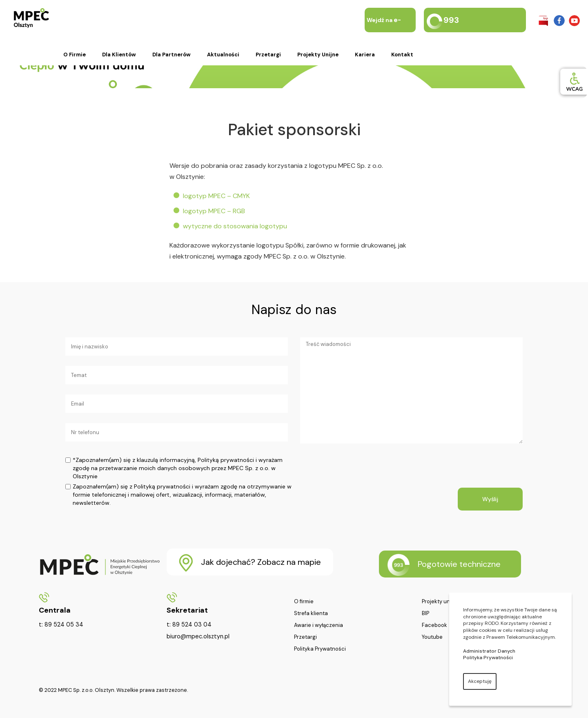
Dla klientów (119, 55)
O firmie (75, 55)
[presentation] (362, 472)
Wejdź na (384, 32)
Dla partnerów (171, 55)
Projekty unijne (318, 55)
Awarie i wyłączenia (318, 625)
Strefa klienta (311, 613)
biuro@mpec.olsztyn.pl (198, 636)
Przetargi (268, 55)
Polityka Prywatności (320, 649)
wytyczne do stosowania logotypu (235, 226)
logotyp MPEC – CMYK (216, 196)
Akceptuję (480, 681)
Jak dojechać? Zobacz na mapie (250, 563)
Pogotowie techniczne (444, 565)
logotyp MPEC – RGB (214, 211)
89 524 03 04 (192, 624)
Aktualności (223, 55)
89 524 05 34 (64, 624)
